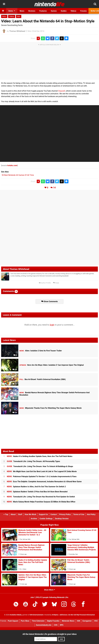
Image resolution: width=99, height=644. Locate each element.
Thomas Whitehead (17, 31)
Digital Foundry (53, 621)
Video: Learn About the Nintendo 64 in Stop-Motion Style (48, 21)
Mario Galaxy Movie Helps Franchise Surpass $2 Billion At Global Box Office (41, 502)
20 (15, 370)
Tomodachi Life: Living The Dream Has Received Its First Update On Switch (41, 497)
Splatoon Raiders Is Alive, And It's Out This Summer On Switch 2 (36, 487)
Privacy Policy (65, 514)
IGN (78, 621)
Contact (54, 514)
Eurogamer (87, 621)
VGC (96, 621)
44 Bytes (55, 615)
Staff (20, 514)
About (13, 514)
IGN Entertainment (37, 615)
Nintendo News (68, 621)
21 (15, 398)
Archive (34, 519)
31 (15, 384)
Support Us (43, 514)
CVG (56, 625)
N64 (19, 16)
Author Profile (45, 283)
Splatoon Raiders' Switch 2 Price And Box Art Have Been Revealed (37, 492)
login (52, 325)
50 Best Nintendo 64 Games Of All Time (18, 175)
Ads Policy (91, 514)
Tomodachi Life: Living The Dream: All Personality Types (33, 461)
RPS (62, 625)
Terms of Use (79, 514)
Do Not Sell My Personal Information (82, 615)
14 (54, 188)
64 (15, 413)
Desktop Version (62, 519)
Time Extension (38, 621)
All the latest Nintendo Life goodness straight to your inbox (50, 634)
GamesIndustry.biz (44, 625)
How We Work (31, 514)
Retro (4, 16)
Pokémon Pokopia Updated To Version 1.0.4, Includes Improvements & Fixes (42, 476)
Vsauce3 (62, 91)
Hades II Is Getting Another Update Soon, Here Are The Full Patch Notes (40, 456)
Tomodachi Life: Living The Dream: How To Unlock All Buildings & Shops (40, 466)
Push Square (13, 621)
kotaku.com (12, 165)
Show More (49, 590)
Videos (12, 16)
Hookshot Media (16, 615)
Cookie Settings (46, 519)
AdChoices (63, 615)
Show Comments (49, 301)
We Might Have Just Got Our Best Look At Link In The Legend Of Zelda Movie (42, 471)
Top (6, 514)
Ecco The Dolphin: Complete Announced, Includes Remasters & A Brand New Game (44, 482)
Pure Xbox (25, 621)
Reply (56, 283)
